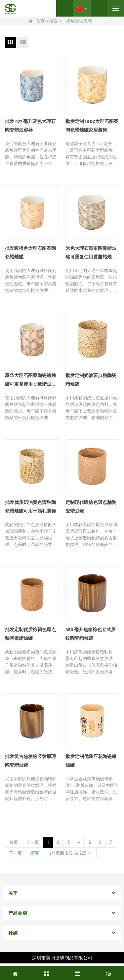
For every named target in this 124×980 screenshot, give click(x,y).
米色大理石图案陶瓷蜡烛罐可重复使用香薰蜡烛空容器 (91, 253)
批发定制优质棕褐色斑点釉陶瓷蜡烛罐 (30, 634)
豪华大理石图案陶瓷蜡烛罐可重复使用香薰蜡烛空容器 (30, 380)
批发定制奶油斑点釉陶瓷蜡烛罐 (91, 380)
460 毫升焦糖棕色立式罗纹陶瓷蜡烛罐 (91, 634)
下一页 (15, 853)
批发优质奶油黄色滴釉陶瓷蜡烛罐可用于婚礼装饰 (30, 506)
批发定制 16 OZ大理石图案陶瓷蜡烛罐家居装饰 (92, 125)
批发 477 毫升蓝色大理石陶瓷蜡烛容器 (30, 125)
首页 (37, 21)
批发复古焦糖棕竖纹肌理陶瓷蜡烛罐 (30, 761)
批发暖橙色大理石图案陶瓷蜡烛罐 (30, 252)
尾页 (34, 853)
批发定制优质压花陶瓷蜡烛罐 (91, 761)
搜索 (53, 21)
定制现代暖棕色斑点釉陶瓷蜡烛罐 (91, 506)
